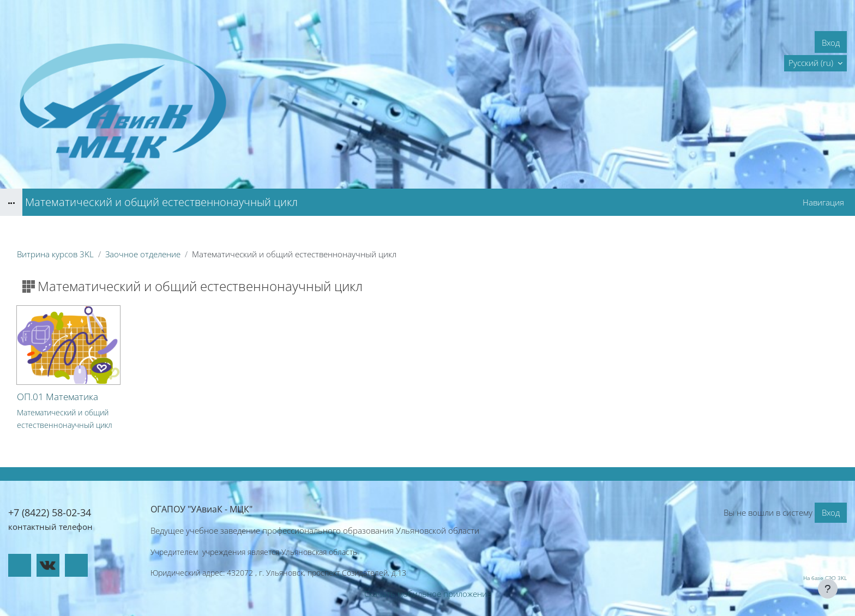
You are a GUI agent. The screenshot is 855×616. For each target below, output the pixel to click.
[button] (815, 63)
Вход (831, 43)
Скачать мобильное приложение (428, 594)
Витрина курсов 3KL (55, 254)
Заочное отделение (143, 254)
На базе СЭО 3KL (825, 578)
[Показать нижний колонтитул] (828, 589)
